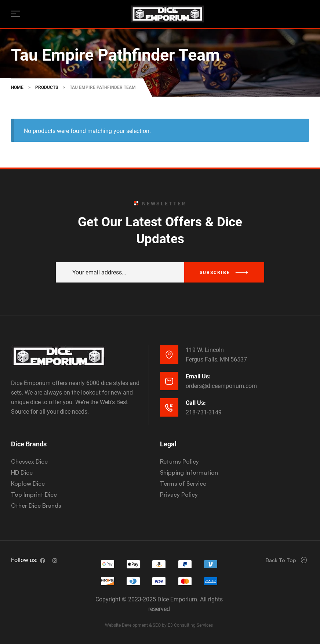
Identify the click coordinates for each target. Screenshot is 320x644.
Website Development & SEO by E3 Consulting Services (159, 625)
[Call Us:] (169, 407)
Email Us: (198, 376)
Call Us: (196, 403)
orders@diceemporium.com (221, 386)
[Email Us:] (169, 381)
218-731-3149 (204, 412)
